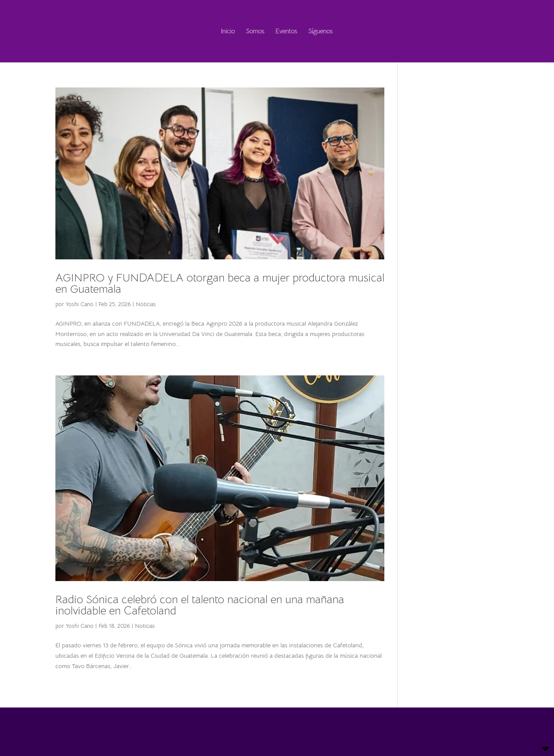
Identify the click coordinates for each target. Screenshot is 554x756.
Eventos (286, 32)
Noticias (146, 304)
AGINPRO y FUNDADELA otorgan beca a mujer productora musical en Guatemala (220, 283)
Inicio (228, 32)
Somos (255, 32)
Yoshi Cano (80, 304)
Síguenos (320, 32)
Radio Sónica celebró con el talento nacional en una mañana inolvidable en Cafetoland (200, 605)
